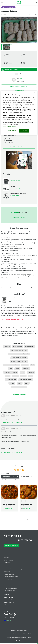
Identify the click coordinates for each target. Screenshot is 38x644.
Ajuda (29, 637)
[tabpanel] (19, 503)
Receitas (6, 557)
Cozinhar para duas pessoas (19, 361)
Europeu (25, 365)
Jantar (20, 383)
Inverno (23, 376)
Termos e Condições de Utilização (19, 630)
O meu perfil (14, 569)
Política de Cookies (28, 634)
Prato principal (17, 347)
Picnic (23, 372)
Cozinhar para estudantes (12, 365)
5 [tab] (23, 520)
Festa (10, 369)
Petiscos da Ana (8, 432)
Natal (31, 376)
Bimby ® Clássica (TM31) (10, 588)
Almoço (12, 383)
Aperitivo (7, 347)
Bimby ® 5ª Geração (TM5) (11, 591)
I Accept (24, 131)
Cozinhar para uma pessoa (19, 358)
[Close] (35, 93)
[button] (2, 3)
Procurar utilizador (9, 602)
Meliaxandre (8, 508)
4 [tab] (20, 520)
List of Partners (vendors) (10, 126)
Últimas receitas (8, 565)
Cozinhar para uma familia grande (19, 354)
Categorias (7, 563)
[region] (19, 113)
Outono (15, 376)
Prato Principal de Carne (19, 387)
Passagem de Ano (11, 380)
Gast (20, 78)
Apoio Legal (19, 641)
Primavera (31, 372)
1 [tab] (13, 520)
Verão (8, 376)
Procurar (6, 595)
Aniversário (26, 369)
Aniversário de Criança (11, 372)
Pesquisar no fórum (9, 600)
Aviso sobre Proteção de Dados (14, 634)
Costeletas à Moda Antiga (27, 505)
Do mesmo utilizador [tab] (26, 476)
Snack (27, 383)
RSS (5, 605)
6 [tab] (25, 520)
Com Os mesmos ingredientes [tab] (10, 480)
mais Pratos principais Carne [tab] (10, 476)
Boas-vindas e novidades (11, 586)
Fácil (32, 365)
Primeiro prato (29, 347)
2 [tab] (16, 520)
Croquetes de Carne (9, 11)
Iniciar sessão (7, 572)
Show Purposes (13, 131)
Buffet (17, 369)
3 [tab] (18, 520)
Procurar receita (8, 560)
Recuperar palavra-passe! (11, 577)
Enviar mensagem (24, 627)
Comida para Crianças (26, 380)
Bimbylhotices (8, 579)
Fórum (6, 583)
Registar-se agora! (9, 574)
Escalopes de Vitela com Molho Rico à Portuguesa (9, 505)
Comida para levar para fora (19, 350)
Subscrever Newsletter (11, 546)
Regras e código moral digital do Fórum (17, 637)
